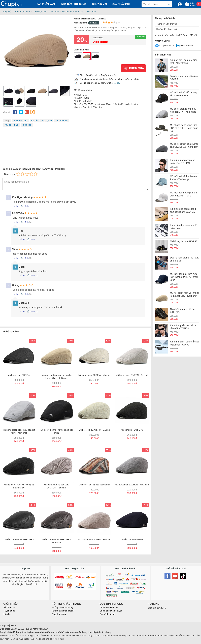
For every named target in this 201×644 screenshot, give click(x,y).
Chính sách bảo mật (109, 607)
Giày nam (67, 636)
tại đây (117, 83)
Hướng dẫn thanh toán (167, 29)
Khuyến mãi (100, 4)
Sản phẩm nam (22, 12)
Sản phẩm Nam (46, 4)
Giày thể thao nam (111, 636)
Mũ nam (55, 12)
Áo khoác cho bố (44, 639)
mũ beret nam (20, 121)
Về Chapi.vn (9, 607)
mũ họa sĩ (47, 121)
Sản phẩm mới (121, 4)
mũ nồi (35, 121)
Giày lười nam (128, 636)
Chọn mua (136, 68)
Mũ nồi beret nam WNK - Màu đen (95, 56)
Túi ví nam (59, 639)
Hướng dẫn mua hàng (62, 607)
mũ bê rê (27, 125)
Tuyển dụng (9, 611)
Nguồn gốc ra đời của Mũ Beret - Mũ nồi (177, 35)
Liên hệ (7, 614)
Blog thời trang (59, 614)
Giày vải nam (80, 636)
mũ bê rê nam (12, 125)
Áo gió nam (34, 636)
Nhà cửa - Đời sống (74, 4)
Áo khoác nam (7, 636)
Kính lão (168, 636)
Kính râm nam (155, 636)
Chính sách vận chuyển (111, 611)
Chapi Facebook (167, 46)
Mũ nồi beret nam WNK (78, 56)
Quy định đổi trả (107, 614)
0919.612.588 (187, 46)
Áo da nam (21, 636)
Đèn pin (15, 639)
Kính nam (142, 636)
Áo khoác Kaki (27, 639)
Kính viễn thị (179, 636)
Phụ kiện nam (40, 12)
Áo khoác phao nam (51, 636)
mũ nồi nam (62, 121)
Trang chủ (6, 12)
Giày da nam (94, 636)
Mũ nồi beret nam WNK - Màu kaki (79, 12)
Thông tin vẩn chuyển (166, 24)
